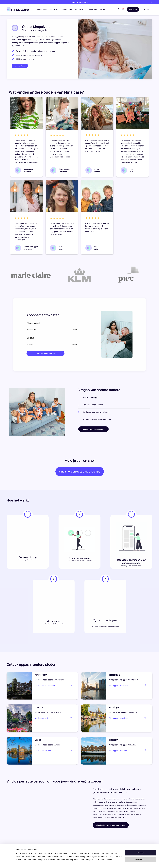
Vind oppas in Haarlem (118, 752)
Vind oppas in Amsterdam (45, 687)
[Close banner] (151, 2)
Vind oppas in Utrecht (44, 719)
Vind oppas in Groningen (119, 719)
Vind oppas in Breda (43, 752)
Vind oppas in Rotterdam (119, 687)
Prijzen (64, 9)
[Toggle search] (118, 9)
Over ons (102, 9)
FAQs (81, 9)
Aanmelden (132, 9)
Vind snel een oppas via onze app (79, 472)
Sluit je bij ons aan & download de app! (111, 827)
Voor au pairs (54, 9)
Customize (141, 859)
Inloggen (146, 9)
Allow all (141, 853)
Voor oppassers (91, 9)
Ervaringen (72, 9)
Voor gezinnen (42, 9)
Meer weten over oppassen (93, 429)
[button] (122, 9)
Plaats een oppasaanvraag (45, 353)
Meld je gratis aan (20, 66)
